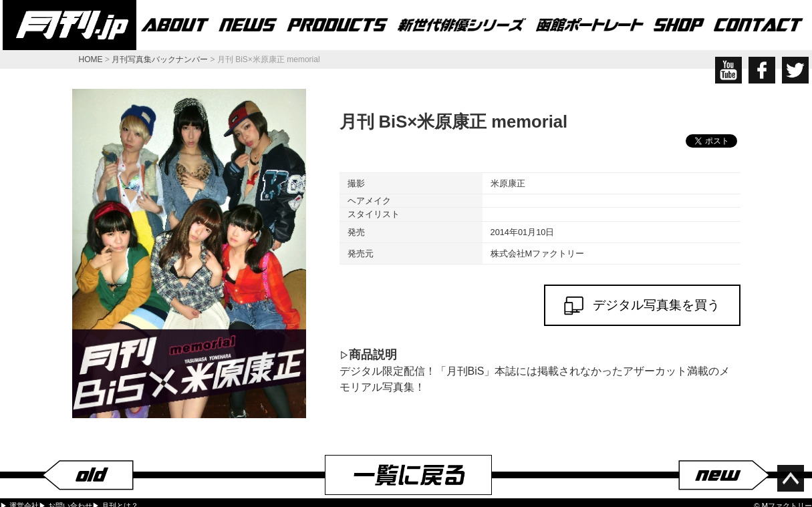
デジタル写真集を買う (642, 306)
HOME (91, 59)
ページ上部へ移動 (791, 478)
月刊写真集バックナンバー (160, 59)
